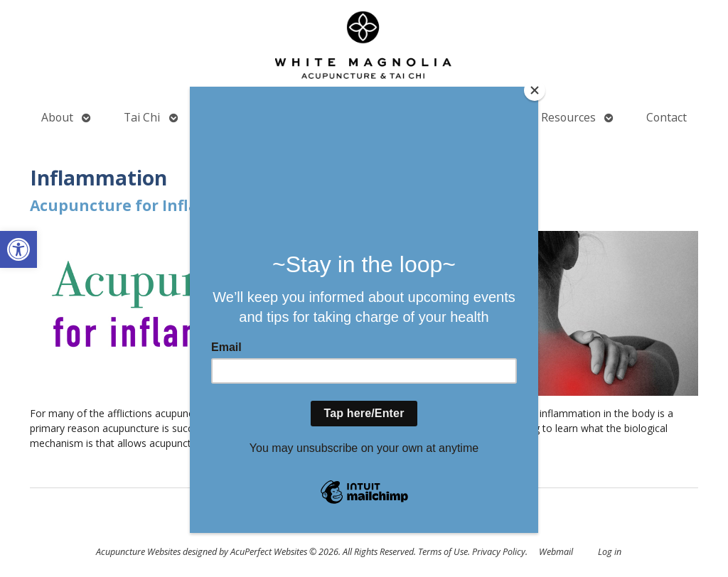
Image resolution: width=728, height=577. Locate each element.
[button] (18, 249)
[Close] (535, 90)
